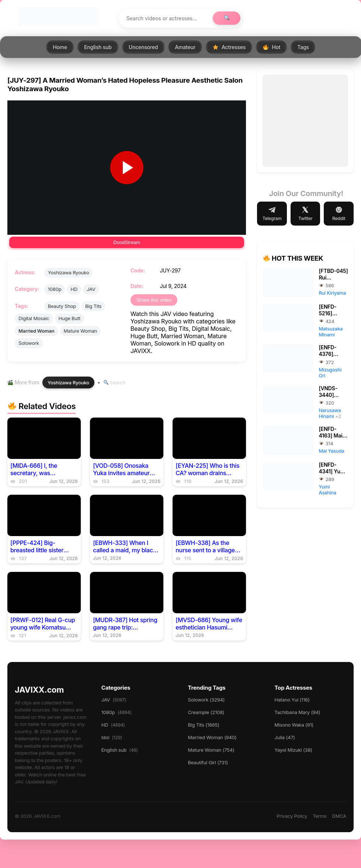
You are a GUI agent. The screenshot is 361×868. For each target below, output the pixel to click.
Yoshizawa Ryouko (69, 272)
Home (60, 47)
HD (74, 289)
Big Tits (93, 306)
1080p (55, 289)
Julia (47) (285, 737)
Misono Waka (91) (294, 725)
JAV (91, 289)
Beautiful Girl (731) (208, 762)
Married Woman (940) (212, 737)
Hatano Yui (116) (292, 700)
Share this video (154, 300)
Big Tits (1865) (204, 725)
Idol (112, 737)
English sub (98, 47)
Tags (303, 47)
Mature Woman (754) (211, 750)
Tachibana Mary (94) (297, 712)
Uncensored (143, 47)
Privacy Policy (292, 816)
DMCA (339, 816)
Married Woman (37, 331)
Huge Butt (70, 318)
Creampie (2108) (206, 712)
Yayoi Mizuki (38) (293, 750)
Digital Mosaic (34, 318)
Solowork (29, 343)
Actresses (229, 47)
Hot (271, 47)
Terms (320, 816)
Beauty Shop (62, 306)
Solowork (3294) (206, 700)
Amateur (185, 47)
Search (114, 382)
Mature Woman (81, 331)
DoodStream (127, 242)
